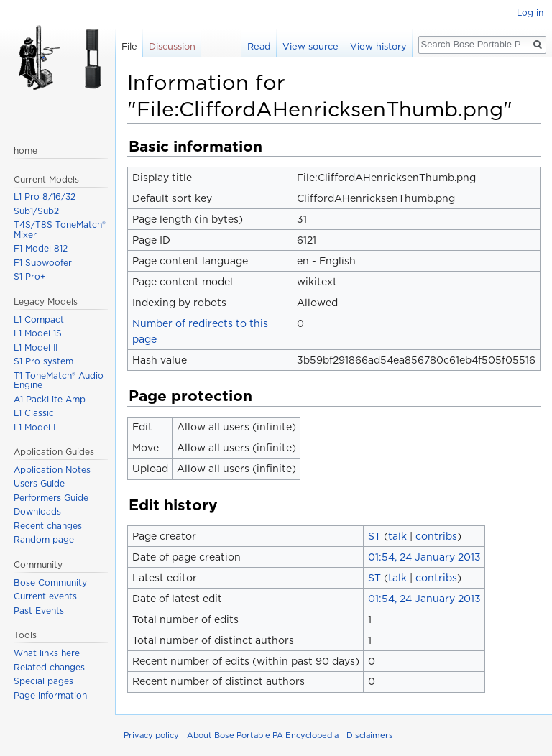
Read (259, 46)
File (129, 46)
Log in (530, 13)
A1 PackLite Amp (50, 399)
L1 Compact (39, 319)
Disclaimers (370, 735)
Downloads (37, 511)
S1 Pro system (43, 361)
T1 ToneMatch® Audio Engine (59, 381)
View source (310, 46)
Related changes (49, 667)
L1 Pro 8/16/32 (45, 197)
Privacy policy (151, 735)
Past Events (39, 610)
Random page (44, 539)
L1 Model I (34, 427)
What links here (47, 653)
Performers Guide (51, 498)
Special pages (43, 681)
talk (397, 536)
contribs (436, 536)
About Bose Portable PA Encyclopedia (263, 735)
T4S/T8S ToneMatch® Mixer (60, 230)
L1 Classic (34, 413)
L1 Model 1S (38, 333)
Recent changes (48, 526)
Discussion (172, 46)
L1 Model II (36, 347)
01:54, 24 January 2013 (424, 557)
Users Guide (39, 483)
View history (378, 46)
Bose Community (50, 582)
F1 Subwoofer (43, 263)
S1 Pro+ (30, 276)
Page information (50, 695)
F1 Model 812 (41, 248)
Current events (45, 596)
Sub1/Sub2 (36, 211)
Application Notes (52, 470)
